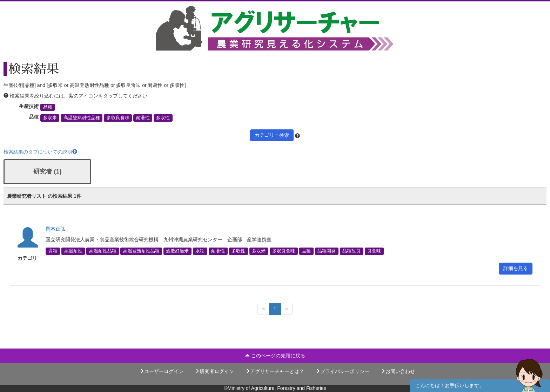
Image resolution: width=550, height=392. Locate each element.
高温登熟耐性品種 (82, 118)
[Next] (287, 309)
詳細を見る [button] (516, 268)
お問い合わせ (398, 371)
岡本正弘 (55, 229)
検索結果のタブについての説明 (40, 152)
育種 (53, 251)
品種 (48, 107)
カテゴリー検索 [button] (272, 135)
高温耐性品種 (103, 251)
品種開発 (327, 251)
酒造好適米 (177, 251)
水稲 (200, 251)
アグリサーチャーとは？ (275, 371)
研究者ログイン (214, 371)
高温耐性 (73, 251)
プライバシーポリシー (342, 371)
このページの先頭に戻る (275, 356)
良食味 (374, 251)
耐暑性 (143, 118)
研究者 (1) (48, 171)
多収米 (50, 118)
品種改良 (351, 251)
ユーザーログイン (161, 371)
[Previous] (263, 309)
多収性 (163, 118)
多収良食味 (118, 118)
